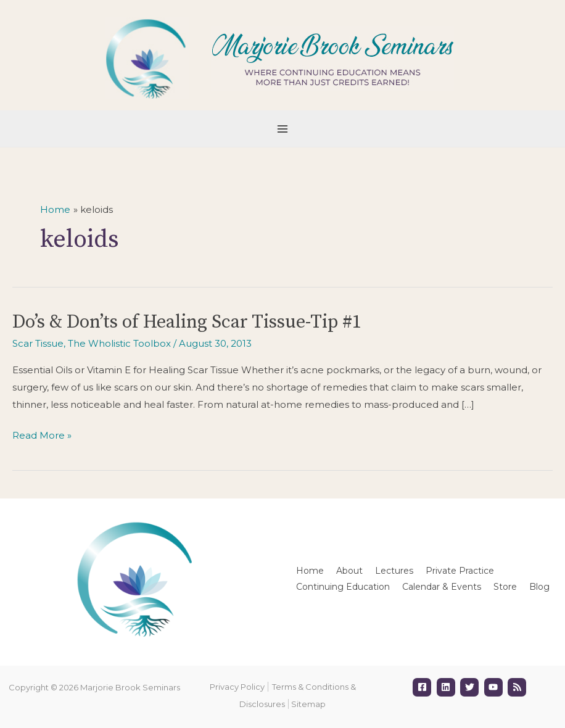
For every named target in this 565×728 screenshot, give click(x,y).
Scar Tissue (38, 343)
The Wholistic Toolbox (119, 343)
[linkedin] (447, 687)
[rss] (518, 687)
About (349, 571)
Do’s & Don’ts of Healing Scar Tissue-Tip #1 (187, 322)
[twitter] (471, 687)
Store (505, 587)
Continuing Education (343, 587)
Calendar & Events (442, 587)
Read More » (42, 436)
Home (310, 571)
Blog (539, 587)
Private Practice (460, 571)
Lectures (394, 571)
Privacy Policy (237, 687)
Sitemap (308, 704)
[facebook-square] (423, 687)
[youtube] (495, 687)
